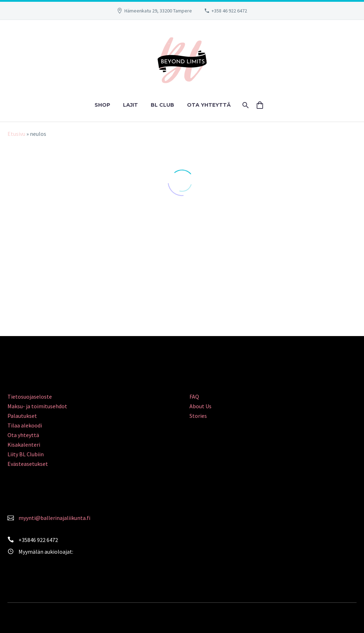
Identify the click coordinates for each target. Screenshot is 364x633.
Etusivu (16, 134)
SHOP (102, 105)
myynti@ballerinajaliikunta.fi (54, 518)
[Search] (245, 105)
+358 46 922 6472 (229, 11)
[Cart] (263, 105)
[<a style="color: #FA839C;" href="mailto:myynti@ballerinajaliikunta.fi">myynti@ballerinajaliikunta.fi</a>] (11, 517)
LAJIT (130, 105)
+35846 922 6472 (38, 540)
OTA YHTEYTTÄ (209, 105)
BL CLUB (162, 105)
